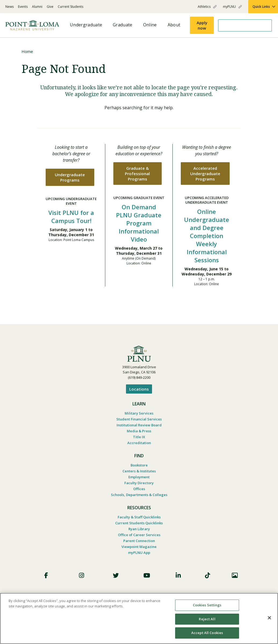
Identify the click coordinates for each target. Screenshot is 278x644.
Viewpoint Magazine (139, 547)
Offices (139, 489)
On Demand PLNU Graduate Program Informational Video (139, 223)
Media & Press (139, 431)
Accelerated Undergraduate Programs (205, 174)
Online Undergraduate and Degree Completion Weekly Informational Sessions (207, 236)
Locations (139, 389)
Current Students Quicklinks (139, 523)
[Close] (269, 618)
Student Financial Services (139, 419)
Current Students (71, 7)
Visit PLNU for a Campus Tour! (71, 217)
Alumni (37, 7)
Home (27, 51)
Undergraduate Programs (70, 177)
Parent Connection (139, 541)
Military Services (139, 413)
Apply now (202, 25)
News (10, 7)
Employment (139, 477)
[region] (139, 618)
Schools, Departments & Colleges (139, 495)
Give (50, 7)
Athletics (204, 7)
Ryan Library (139, 529)
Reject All (207, 619)
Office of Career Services (139, 535)
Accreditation (139, 443)
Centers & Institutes (139, 471)
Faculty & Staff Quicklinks (139, 517)
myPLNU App (139, 553)
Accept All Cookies (207, 633)
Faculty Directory (139, 483)
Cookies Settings (207, 605)
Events (23, 7)
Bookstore (139, 465)
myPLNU (229, 7)
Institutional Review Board (139, 425)
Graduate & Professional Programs (137, 174)
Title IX (139, 437)
